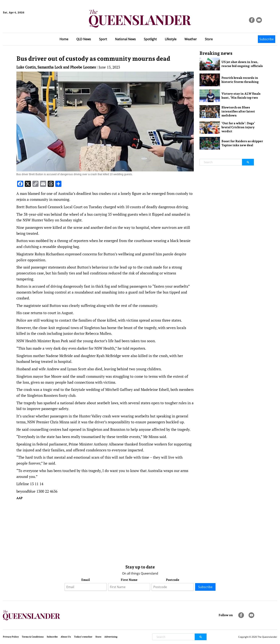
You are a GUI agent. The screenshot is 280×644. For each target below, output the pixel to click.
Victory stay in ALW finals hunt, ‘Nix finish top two (241, 96)
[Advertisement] (105, 531)
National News (125, 39)
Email (86, 580)
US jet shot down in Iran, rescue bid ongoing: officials (242, 64)
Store (209, 39)
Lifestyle (171, 39)
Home (64, 39)
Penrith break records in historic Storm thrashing (240, 80)
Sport (103, 39)
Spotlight (150, 39)
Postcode (173, 580)
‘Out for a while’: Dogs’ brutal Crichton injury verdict (238, 127)
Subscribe (267, 39)
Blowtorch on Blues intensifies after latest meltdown (238, 111)
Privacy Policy (11, 637)
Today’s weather (83, 637)
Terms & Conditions (33, 637)
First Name (129, 580)
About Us (66, 637)
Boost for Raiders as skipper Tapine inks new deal (242, 143)
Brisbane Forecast (21, 25)
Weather (191, 39)
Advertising (111, 637)
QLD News (84, 39)
